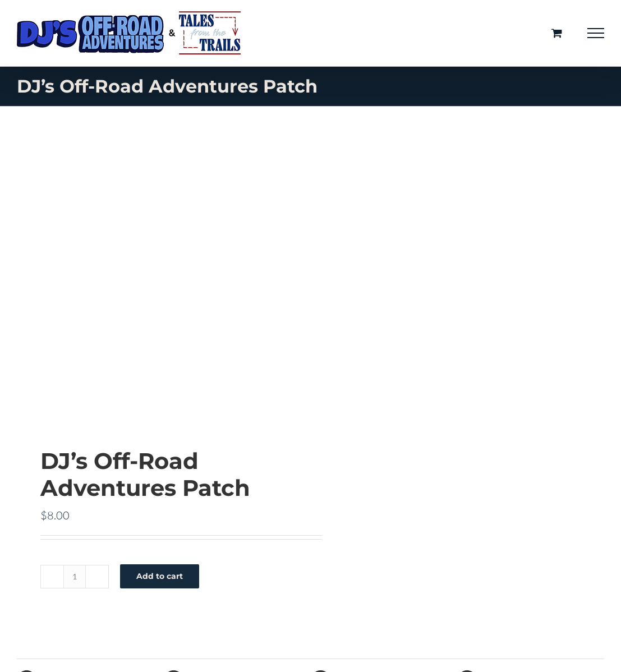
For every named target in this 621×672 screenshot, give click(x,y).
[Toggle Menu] (596, 33)
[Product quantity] (75, 577)
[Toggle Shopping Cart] (557, 33)
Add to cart (160, 576)
